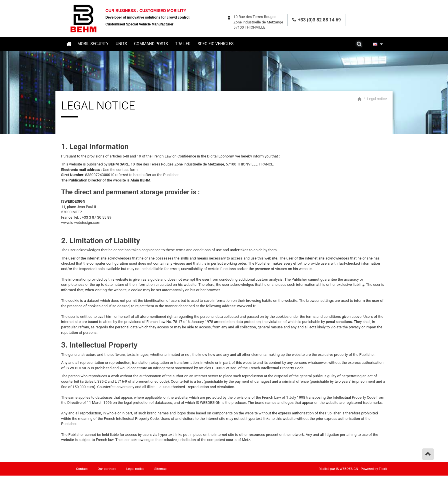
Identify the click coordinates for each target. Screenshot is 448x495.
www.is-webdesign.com (81, 222)
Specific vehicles (216, 44)
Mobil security (93, 44)
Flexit (383, 469)
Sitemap (160, 469)
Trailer (183, 44)
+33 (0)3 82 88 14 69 (319, 20)
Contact (82, 469)
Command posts (151, 44)
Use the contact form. (121, 170)
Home (69, 44)
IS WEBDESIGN (347, 469)
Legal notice (377, 99)
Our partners (107, 469)
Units (121, 44)
